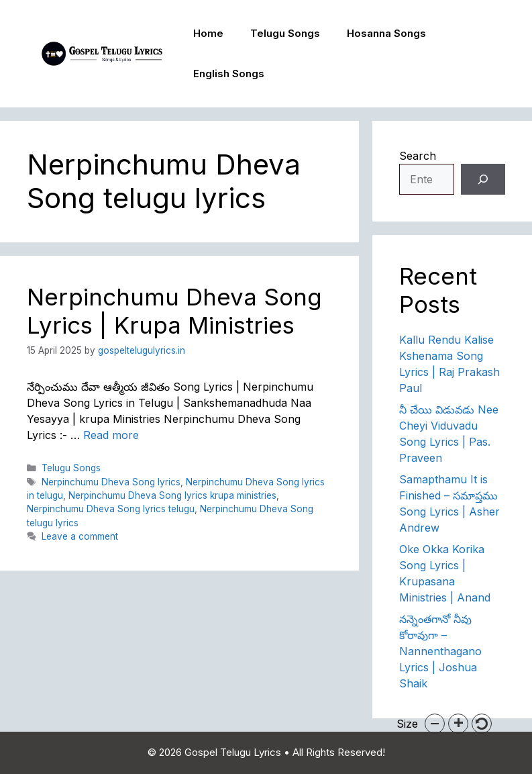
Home (208, 33)
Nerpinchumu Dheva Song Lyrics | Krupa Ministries (174, 311)
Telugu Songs (285, 33)
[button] (435, 724)
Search (418, 156)
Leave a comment (80, 536)
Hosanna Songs (386, 33)
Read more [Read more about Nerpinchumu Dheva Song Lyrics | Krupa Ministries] (111, 435)
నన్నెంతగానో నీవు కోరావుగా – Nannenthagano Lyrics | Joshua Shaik (440, 651)
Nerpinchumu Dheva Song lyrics (111, 482)
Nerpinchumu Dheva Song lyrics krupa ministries (172, 495)
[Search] (483, 179)
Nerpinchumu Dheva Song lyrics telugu (111, 509)
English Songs (229, 74)
